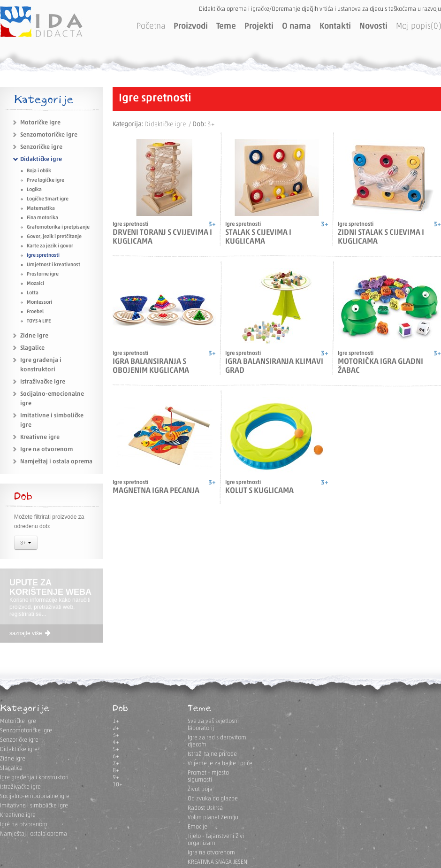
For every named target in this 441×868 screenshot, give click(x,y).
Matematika (41, 209)
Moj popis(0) (418, 27)
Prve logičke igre (46, 181)
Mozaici (35, 284)
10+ (118, 785)
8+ (116, 771)
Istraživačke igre (43, 382)
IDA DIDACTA (41, 22)
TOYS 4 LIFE (39, 321)
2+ (116, 728)
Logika (34, 190)
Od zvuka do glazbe (213, 799)
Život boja (200, 789)
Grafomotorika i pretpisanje (58, 227)
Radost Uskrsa (205, 808)
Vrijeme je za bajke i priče (220, 764)
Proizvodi (191, 27)
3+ (26, 544)
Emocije (198, 827)
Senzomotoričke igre (49, 135)
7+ (116, 764)
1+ (116, 721)
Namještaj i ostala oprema (56, 462)
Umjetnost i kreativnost (53, 265)
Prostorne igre (43, 274)
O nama (297, 27)
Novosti (373, 27)
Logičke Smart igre (48, 199)
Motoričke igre (40, 123)
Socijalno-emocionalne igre (35, 796)
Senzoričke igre (41, 147)
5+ (116, 749)
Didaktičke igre (41, 159)
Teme (226, 27)
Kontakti (335, 27)
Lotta (33, 293)
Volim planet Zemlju (213, 818)
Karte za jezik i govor (50, 246)
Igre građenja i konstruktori (34, 778)
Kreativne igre (40, 437)
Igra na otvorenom (211, 853)
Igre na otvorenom (46, 449)
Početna (151, 27)
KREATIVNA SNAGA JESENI (218, 862)
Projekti (259, 27)
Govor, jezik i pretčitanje (54, 237)
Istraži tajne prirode (212, 754)
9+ (116, 778)
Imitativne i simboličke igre (34, 806)
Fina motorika (42, 218)
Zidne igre (34, 336)
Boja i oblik (39, 171)
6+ (116, 757)
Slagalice (32, 348)
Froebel (35, 312)
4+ (116, 742)
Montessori (39, 303)
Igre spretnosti (43, 256)
